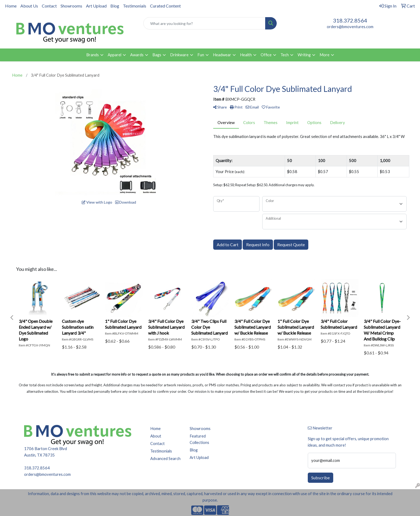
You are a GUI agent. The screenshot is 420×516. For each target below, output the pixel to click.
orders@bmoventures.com (350, 27)
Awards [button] (137, 55)
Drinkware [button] (179, 55)
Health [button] (246, 55)
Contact (49, 6)
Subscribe (320, 478)
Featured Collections (199, 439)
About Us (29, 6)
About (156, 436)
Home (11, 6)
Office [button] (266, 55)
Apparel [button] (115, 55)
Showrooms (71, 6)
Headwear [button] (222, 55)
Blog (115, 6)
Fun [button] (201, 55)
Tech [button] (285, 55)
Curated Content (165, 6)
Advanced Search (165, 459)
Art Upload (96, 6)
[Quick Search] (205, 23)
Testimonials (135, 6)
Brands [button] (93, 55)
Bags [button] (157, 55)
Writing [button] (304, 55)
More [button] (325, 55)
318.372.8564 (350, 20)
